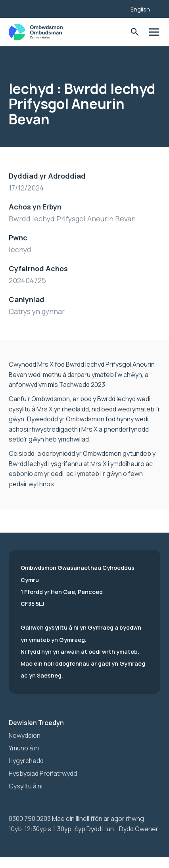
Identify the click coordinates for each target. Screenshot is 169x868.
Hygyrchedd (26, 761)
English (140, 9)
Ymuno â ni (24, 748)
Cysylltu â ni (26, 786)
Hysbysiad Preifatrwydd (43, 773)
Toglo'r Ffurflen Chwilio (135, 32)
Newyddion (25, 735)
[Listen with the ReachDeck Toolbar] (112, 8)
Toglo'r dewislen (154, 32)
